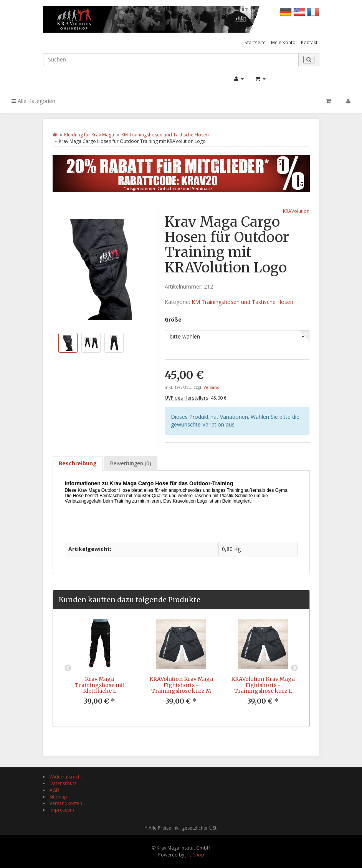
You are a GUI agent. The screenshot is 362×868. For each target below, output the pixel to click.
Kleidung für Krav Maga (89, 135)
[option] (100, 668)
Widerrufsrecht (66, 777)
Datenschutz (63, 783)
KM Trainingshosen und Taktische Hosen (165, 135)
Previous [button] (68, 668)
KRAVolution (296, 211)
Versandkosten (66, 803)
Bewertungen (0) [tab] (131, 463)
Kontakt (309, 42)
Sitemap (58, 797)
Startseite (255, 42)
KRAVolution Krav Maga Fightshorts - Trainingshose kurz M (181, 685)
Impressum (62, 810)
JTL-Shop (195, 855)
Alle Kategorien (33, 101)
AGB (54, 790)
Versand (212, 387)
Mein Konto (283, 42)
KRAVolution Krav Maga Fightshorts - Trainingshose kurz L (263, 685)
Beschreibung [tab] (78, 463)
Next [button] (294, 668)
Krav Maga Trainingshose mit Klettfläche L (100, 685)
